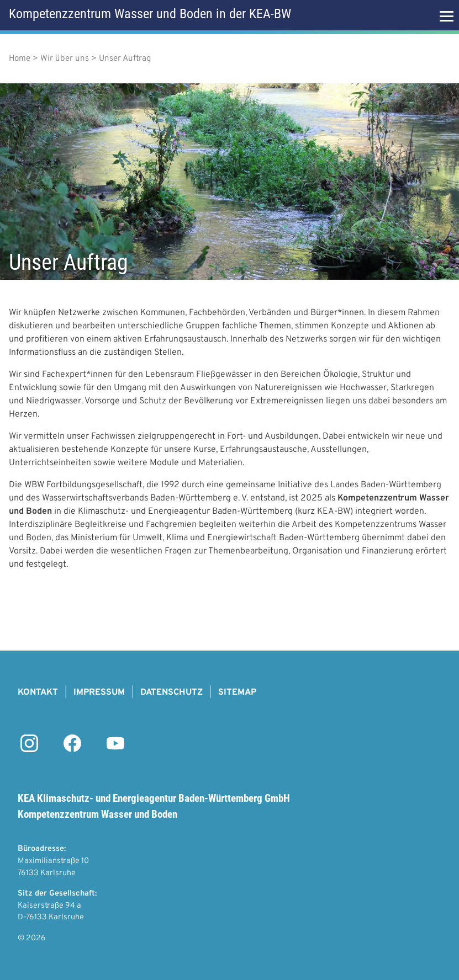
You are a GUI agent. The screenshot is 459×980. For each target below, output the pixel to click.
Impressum (99, 693)
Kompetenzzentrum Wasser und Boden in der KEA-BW (150, 14)
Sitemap (237, 693)
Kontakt (38, 693)
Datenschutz (172, 693)
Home (20, 59)
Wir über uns (65, 59)
